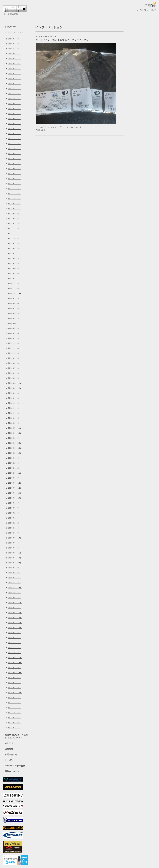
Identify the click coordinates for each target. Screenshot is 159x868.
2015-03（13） (15, 628)
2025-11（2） (14, 49)
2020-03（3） (14, 328)
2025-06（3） (14, 64)
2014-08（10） (15, 663)
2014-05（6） (14, 678)
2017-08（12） (15, 483)
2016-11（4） (14, 528)
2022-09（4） (14, 203)
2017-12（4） (14, 463)
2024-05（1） (14, 124)
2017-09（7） (14, 478)
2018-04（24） (15, 443)
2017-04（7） (14, 503)
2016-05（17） (15, 558)
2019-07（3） (14, 368)
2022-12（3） (14, 189)
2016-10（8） (14, 533)
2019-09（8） (14, 358)
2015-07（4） (14, 608)
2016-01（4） (14, 578)
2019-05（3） (14, 378)
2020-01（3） (14, 338)
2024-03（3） (14, 129)
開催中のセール (12, 771)
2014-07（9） (14, 668)
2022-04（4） (14, 218)
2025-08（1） (14, 59)
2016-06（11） (15, 553)
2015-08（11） (15, 603)
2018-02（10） (15, 453)
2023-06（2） (14, 169)
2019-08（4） (14, 363)
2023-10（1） (14, 149)
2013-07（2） (14, 727)
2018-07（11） (15, 428)
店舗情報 (9, 749)
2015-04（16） (15, 623)
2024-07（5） (14, 114)
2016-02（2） (14, 573)
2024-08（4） (14, 109)
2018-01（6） (14, 458)
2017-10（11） (15, 473)
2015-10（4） (14, 593)
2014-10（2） (14, 653)
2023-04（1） (14, 179)
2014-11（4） (14, 648)
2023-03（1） (14, 184)
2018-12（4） (14, 403)
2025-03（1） (14, 79)
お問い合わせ (11, 755)
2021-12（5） (14, 228)
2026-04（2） (14, 39)
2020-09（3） (14, 298)
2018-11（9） (14, 408)
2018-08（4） (14, 423)
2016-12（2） (14, 523)
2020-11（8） (14, 288)
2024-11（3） (14, 94)
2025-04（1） (14, 74)
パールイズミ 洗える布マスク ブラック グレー (63, 40)
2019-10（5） (14, 353)
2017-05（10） (15, 498)
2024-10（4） (14, 99)
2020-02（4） (14, 333)
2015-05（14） (15, 618)
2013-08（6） (14, 722)
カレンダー (10, 743)
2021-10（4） (14, 238)
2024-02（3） (14, 134)
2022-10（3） (14, 198)
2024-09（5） (14, 104)
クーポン (9, 760)
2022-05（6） (14, 213)
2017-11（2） (14, 468)
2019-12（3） (14, 343)
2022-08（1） (14, 208)
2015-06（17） (15, 613)
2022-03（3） (14, 223)
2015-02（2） (14, 633)
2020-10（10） (15, 293)
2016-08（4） (14, 543)
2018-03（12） (15, 448)
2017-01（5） (14, 518)
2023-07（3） (14, 164)
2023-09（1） (14, 154)
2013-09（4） (14, 717)
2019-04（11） (15, 383)
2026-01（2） (14, 44)
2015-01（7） (14, 638)
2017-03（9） (14, 508)
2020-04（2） (14, 323)
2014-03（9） (14, 688)
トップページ (11, 27)
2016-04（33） (15, 563)
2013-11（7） (14, 708)
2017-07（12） (15, 488)
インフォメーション (14, 32)
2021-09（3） (14, 243)
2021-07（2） (14, 253)
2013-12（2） (14, 703)
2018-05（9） (14, 438)
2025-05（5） (14, 69)
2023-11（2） (14, 144)
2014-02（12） (15, 693)
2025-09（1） (14, 54)
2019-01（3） (14, 398)
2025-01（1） (14, 84)
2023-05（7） (14, 174)
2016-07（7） (14, 548)
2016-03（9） (14, 568)
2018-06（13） (15, 433)
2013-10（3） (14, 712)
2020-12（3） (14, 283)
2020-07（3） (14, 308)
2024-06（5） (14, 119)
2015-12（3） (14, 583)
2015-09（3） (14, 598)
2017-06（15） (15, 493)
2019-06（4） (14, 373)
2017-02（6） (14, 513)
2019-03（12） (15, 388)
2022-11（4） (14, 193)
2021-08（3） (14, 248)
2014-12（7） (14, 643)
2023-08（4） (14, 159)
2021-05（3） (14, 263)
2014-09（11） (15, 658)
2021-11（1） (14, 233)
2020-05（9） (14, 318)
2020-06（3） (14, 313)
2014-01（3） (14, 698)
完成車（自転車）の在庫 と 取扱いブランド (16, 736)
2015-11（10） (15, 588)
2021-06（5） (14, 258)
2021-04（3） (14, 268)
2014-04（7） (14, 683)
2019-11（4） (14, 348)
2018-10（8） (14, 413)
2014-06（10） (15, 673)
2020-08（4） (14, 303)
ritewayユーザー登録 (15, 766)
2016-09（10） (15, 538)
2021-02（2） (14, 278)
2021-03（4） (14, 273)
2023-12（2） (14, 139)
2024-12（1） (14, 89)
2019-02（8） (14, 393)
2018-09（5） (14, 418)
